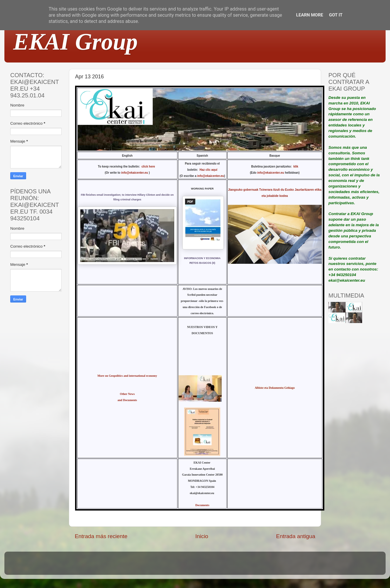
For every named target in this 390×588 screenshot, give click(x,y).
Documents (202, 505)
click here (149, 167)
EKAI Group (76, 42)
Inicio (202, 536)
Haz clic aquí (208, 170)
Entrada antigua (296, 536)
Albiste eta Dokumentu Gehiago (275, 388)
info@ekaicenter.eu (135, 173)
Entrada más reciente (101, 536)
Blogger (233, 566)
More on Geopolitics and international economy (127, 376)
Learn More (310, 15)
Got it (336, 15)
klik (296, 167)
